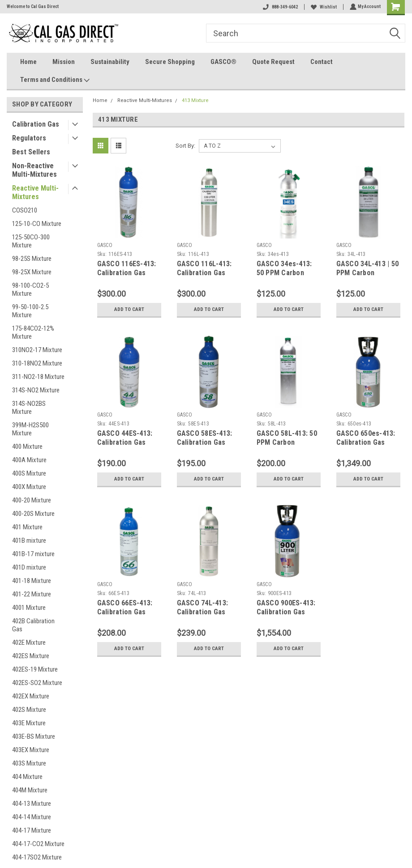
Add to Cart (129, 309)
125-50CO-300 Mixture (31, 241)
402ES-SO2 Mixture (37, 683)
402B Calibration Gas (33, 625)
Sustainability (110, 62)
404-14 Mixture (32, 817)
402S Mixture (29, 710)
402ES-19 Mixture (35, 669)
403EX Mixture (31, 750)
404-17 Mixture (32, 830)
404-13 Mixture (32, 804)
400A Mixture (29, 460)
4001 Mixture (29, 608)
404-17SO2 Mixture (37, 857)
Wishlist (323, 7)
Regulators (29, 138)
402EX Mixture (31, 696)
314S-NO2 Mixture (36, 390)
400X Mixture (29, 487)
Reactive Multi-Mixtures (35, 192)
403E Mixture (29, 723)
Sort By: (185, 146)
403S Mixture (29, 763)
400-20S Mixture (33, 514)
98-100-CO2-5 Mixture (30, 289)
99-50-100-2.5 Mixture (30, 311)
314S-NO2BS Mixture (29, 408)
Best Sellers (31, 152)
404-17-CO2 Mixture (38, 844)
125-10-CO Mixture (37, 224)
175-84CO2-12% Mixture (33, 332)
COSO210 (25, 210)
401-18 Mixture (32, 581)
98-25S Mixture (32, 259)
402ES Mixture (31, 656)
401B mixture (29, 540)
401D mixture (29, 567)
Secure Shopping (170, 62)
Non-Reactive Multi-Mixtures (34, 170)
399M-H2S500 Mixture (30, 429)
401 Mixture (27, 527)
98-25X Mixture (32, 272)
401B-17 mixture (33, 554)
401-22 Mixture (32, 594)
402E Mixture (29, 642)
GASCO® (223, 62)
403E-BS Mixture (34, 736)
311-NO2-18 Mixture (38, 377)
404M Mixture (30, 790)
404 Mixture (27, 777)
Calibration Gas (36, 124)
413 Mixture (195, 100)
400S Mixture (29, 473)
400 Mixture (27, 447)
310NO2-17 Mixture (37, 350)
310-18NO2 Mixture (37, 363)
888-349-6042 (279, 7)
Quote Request (273, 62)
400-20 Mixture (32, 500)
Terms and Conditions (55, 80)
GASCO (105, 245)
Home (28, 62)
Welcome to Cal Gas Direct (33, 6)
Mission (64, 62)
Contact (322, 62)
